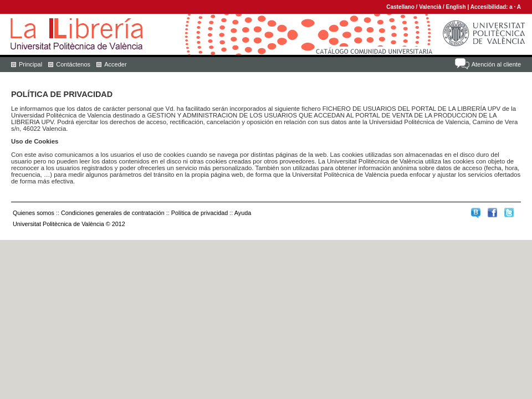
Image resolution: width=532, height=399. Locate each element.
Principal (30, 64)
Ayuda (243, 213)
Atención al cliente (496, 64)
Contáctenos (73, 64)
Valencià (430, 7)
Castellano (400, 7)
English (456, 7)
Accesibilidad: (490, 7)
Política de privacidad (200, 213)
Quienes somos (34, 213)
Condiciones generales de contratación (113, 213)
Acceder (115, 64)
